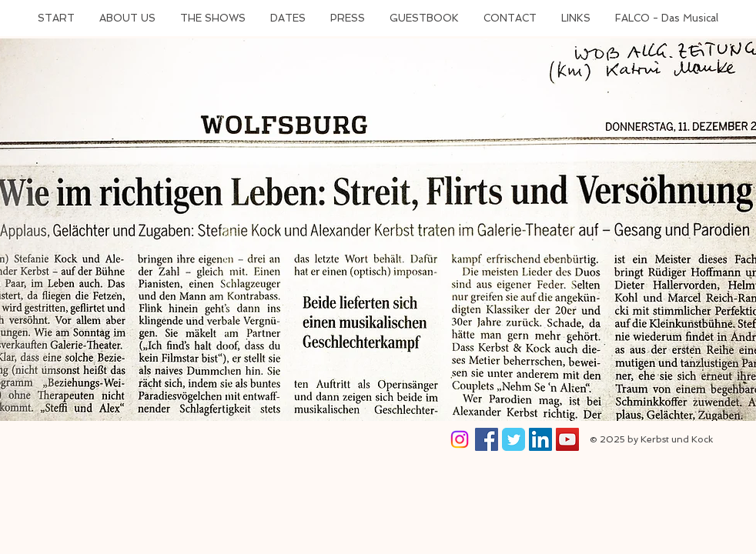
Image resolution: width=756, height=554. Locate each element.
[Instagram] (460, 439)
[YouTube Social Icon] (567, 439)
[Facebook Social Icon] (487, 439)
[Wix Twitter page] (513, 439)
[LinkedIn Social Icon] (540, 439)
